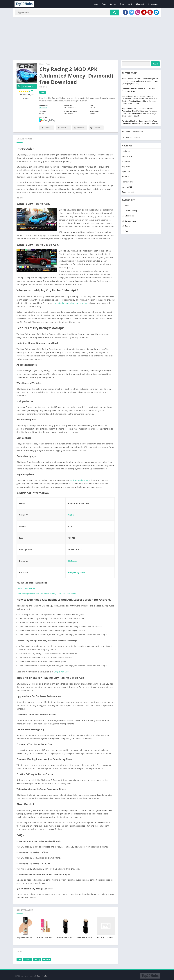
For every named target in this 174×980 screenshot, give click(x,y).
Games (113, 4)
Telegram (95, 129)
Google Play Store (76, 574)
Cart (130, 4)
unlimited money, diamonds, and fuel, (71, 304)
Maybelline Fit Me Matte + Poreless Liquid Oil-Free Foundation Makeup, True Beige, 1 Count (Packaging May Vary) (140, 82)
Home (95, 4)
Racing (37, 961)
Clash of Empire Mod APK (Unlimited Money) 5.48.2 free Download (46, 595)
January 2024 (127, 157)
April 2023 (126, 173)
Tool (126, 232)
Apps (104, 4)
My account (153, 4)
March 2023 (127, 178)
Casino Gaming (131, 212)
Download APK (26, 87)
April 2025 (126, 152)
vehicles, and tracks (79, 481)
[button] (113, 13)
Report (27, 99)
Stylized (46, 961)
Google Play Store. (62, 673)
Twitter (62, 129)
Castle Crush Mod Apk (26, 589)
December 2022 (128, 193)
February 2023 (128, 183)
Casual (27, 961)
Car (19, 961)
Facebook (46, 129)
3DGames (43, 109)
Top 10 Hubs (42, 975)
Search (155, 65)
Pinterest (79, 129)
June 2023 (126, 162)
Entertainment (131, 222)
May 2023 (126, 167)
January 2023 (127, 188)
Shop (122, 4)
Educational (129, 217)
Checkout (140, 4)
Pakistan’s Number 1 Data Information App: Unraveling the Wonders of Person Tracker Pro (140, 123)
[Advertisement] (87, 40)
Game (71, 516)
